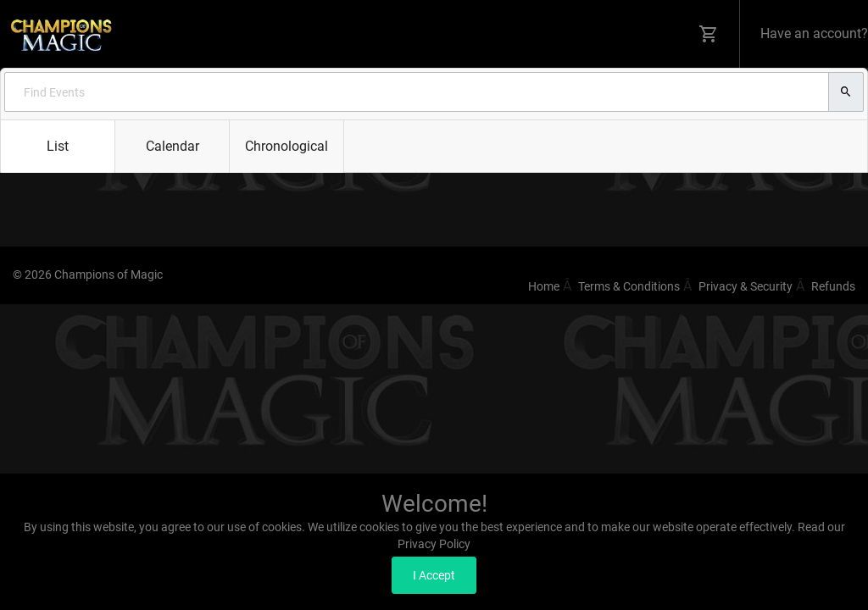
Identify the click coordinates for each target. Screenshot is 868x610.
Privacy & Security (746, 286)
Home (544, 286)
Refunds (833, 286)
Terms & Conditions (629, 286)
